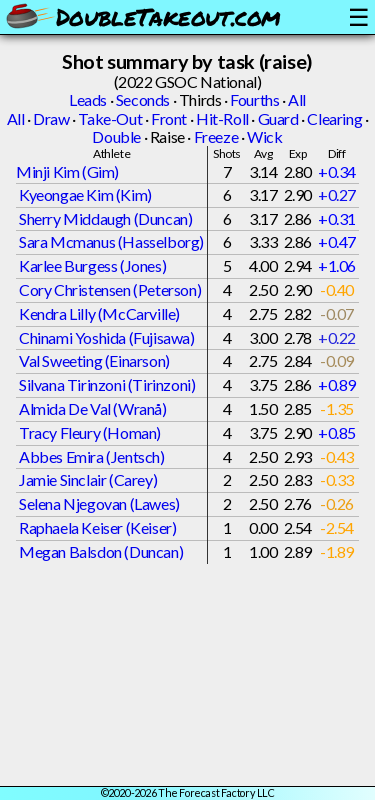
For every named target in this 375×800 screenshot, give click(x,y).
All (297, 99)
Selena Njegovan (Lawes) (99, 503)
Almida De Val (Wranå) (93, 408)
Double (116, 136)
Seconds (143, 99)
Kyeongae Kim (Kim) (85, 194)
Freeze (216, 136)
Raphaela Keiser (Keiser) (97, 527)
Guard (278, 118)
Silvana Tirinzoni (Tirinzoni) (107, 384)
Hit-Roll (222, 118)
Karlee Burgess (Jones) (92, 265)
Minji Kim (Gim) (67, 171)
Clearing (334, 118)
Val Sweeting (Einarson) (94, 360)
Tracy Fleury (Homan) (90, 432)
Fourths (254, 99)
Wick (264, 136)
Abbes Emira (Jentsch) (92, 456)
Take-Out (110, 118)
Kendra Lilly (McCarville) (99, 313)
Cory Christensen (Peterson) (110, 289)
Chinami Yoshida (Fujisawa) (107, 337)
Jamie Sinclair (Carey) (88, 479)
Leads (88, 99)
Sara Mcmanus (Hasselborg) (111, 241)
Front (169, 118)
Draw (51, 118)
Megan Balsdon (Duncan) (101, 551)
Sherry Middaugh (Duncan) (105, 218)
